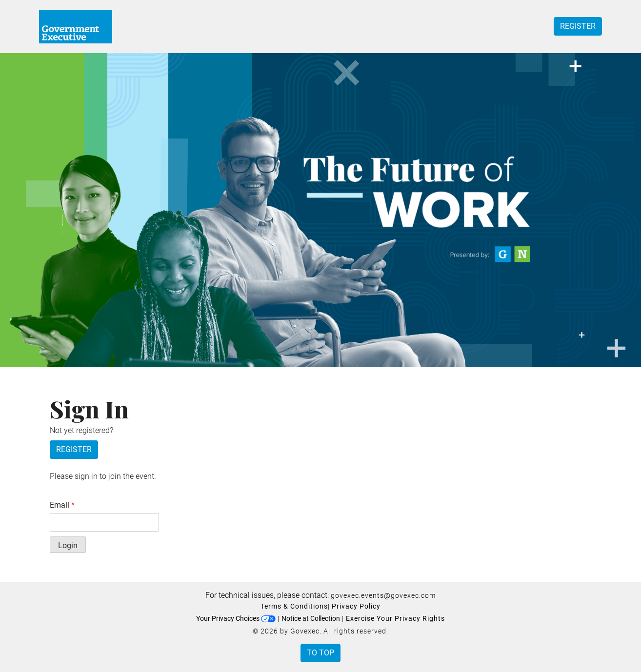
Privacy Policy (356, 606)
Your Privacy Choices (236, 618)
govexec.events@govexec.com (383, 595)
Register (578, 26)
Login (68, 545)
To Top (320, 653)
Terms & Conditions (294, 606)
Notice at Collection (311, 618)
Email (62, 505)
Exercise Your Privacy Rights (395, 618)
